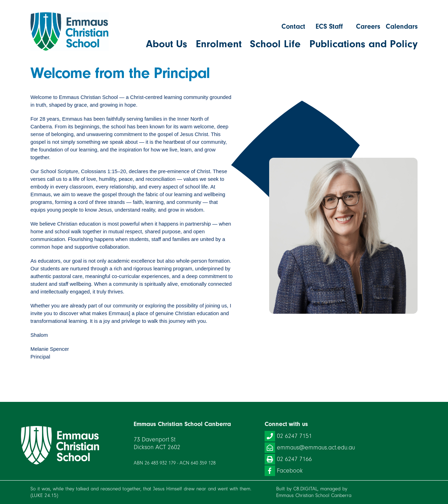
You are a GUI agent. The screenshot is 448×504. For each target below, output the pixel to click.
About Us (167, 44)
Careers (368, 26)
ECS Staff (329, 26)
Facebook (284, 471)
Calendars (402, 26)
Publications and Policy (363, 44)
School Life (275, 44)
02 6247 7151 (288, 436)
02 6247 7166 (288, 459)
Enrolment (219, 44)
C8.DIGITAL (305, 489)
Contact (293, 26)
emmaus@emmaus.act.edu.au (310, 448)
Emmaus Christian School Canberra (314, 495)
